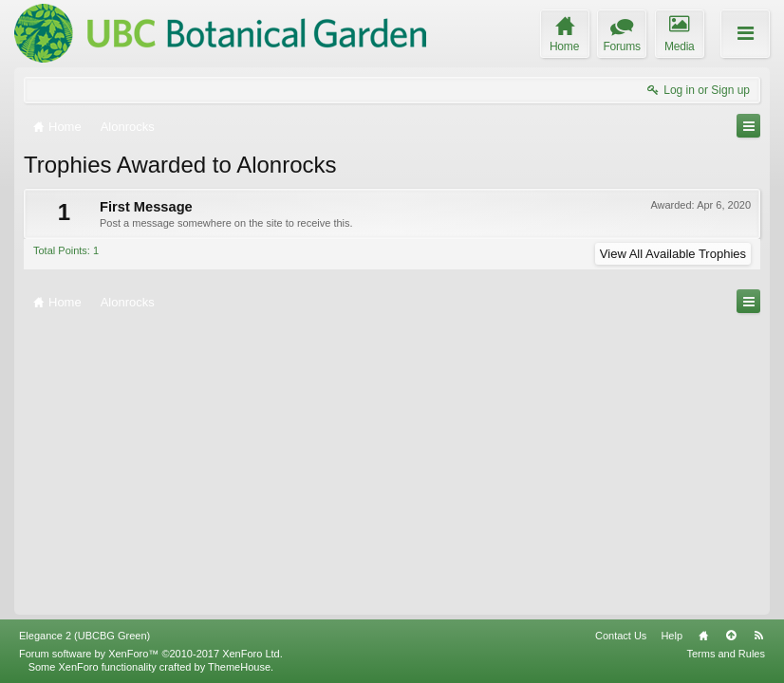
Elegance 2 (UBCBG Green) (84, 636)
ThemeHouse (239, 667)
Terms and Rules (726, 654)
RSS (758, 636)
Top (731, 636)
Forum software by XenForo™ (151, 654)
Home (703, 636)
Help (672, 636)
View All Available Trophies (673, 254)
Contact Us (621, 636)
